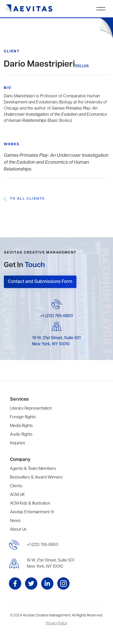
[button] (101, 9)
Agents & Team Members (33, 469)
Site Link (82, 66)
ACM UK (17, 495)
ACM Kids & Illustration (30, 504)
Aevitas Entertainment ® (32, 512)
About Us (18, 530)
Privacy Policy (56, 623)
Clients (16, 486)
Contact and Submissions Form (40, 282)
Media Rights (21, 426)
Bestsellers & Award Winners (36, 478)
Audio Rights (21, 435)
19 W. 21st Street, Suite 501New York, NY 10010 (50, 564)
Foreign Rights (23, 417)
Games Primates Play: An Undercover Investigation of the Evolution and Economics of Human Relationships (56, 162)
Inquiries (18, 443)
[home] (29, 9)
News (15, 521)
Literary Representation (31, 409)
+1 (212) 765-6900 (57, 316)
